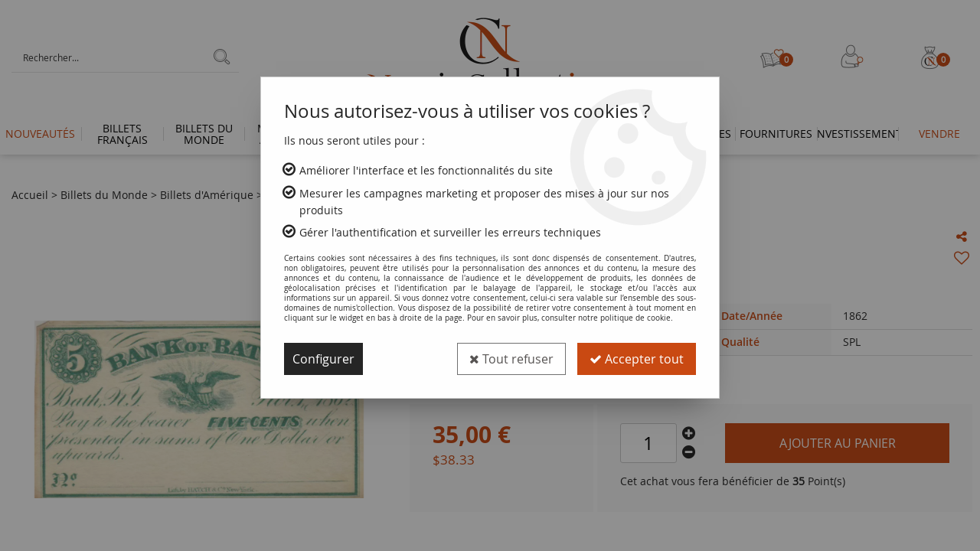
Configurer (323, 359)
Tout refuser (511, 359)
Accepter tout (637, 359)
